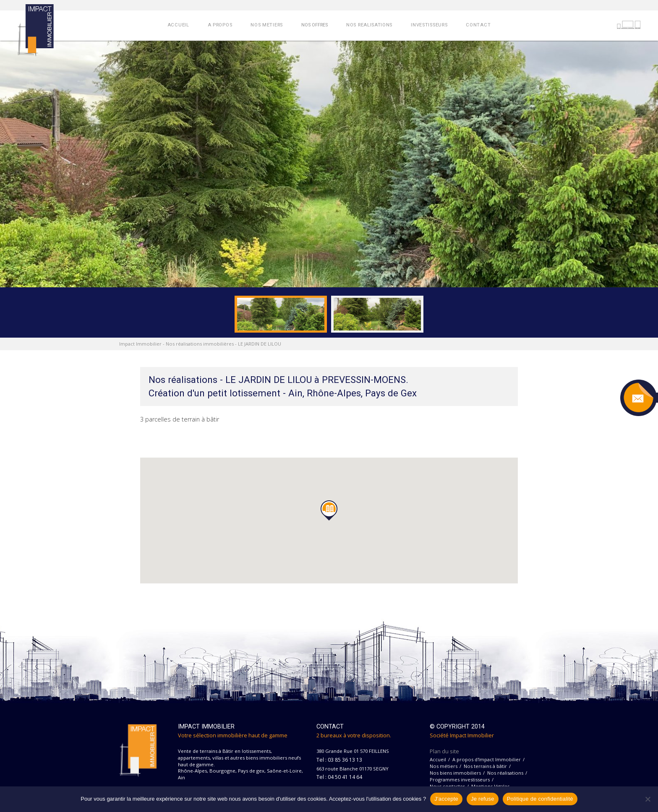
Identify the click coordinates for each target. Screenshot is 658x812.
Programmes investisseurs (460, 779)
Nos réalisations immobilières (200, 344)
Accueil (438, 759)
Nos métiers (444, 766)
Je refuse (483, 799)
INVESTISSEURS (429, 25)
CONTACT (478, 25)
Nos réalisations (505, 773)
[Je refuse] (648, 799)
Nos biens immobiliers (455, 773)
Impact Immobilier (140, 344)
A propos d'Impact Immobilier (487, 759)
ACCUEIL (178, 25)
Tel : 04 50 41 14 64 (339, 777)
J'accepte (446, 799)
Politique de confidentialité (540, 799)
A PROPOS (220, 25)
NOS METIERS (267, 25)
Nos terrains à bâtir (485, 766)
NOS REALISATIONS (369, 25)
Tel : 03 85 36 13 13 (339, 760)
